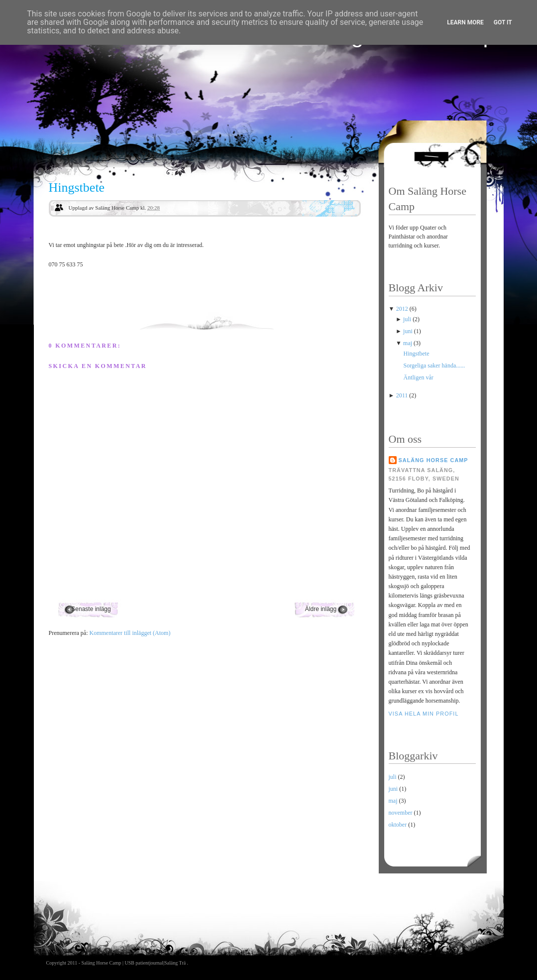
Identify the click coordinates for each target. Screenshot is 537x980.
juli (408, 319)
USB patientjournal (144, 963)
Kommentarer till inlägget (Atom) (130, 633)
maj (408, 343)
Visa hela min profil (424, 714)
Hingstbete (77, 187)
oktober (398, 825)
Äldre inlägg (321, 609)
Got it (503, 22)
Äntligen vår (418, 377)
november (401, 813)
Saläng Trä (176, 963)
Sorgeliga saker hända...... (434, 366)
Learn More (465, 22)
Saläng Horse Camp (433, 460)
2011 (403, 395)
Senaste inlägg (91, 609)
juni (409, 331)
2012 (403, 309)
